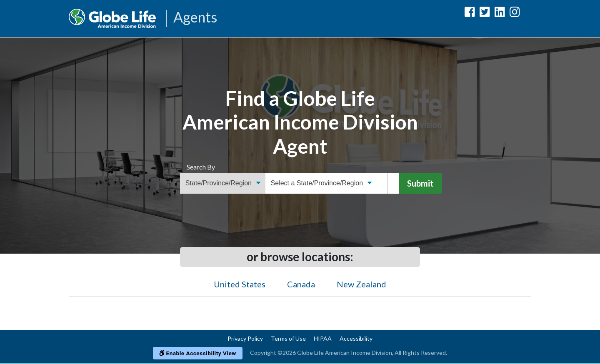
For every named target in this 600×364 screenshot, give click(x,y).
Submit (420, 183)
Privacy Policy (245, 338)
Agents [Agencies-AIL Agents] (195, 18)
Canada (301, 284)
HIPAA (323, 338)
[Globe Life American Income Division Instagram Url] (515, 14)
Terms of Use (288, 338)
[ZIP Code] (382, 183)
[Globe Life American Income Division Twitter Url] (485, 14)
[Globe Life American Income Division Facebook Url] (470, 14)
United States (240, 284)
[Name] (393, 183)
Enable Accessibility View (198, 353)
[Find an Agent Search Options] (223, 183)
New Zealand (361, 284)
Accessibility (356, 338)
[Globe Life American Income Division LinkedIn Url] (500, 14)
